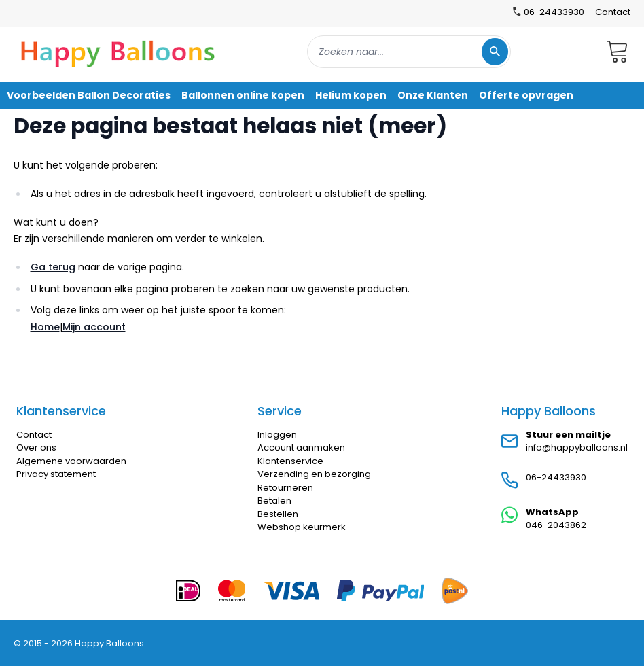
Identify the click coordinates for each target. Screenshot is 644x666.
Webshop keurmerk (302, 527)
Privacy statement (56, 474)
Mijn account (94, 327)
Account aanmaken (301, 448)
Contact (613, 12)
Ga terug (53, 267)
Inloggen (277, 435)
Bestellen (278, 514)
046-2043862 (556, 525)
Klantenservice (290, 461)
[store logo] (118, 52)
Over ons (36, 448)
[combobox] (409, 52)
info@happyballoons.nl (577, 448)
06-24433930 (556, 477)
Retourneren (285, 488)
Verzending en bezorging (314, 474)
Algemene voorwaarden (71, 461)
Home (45, 327)
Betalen (274, 501)
